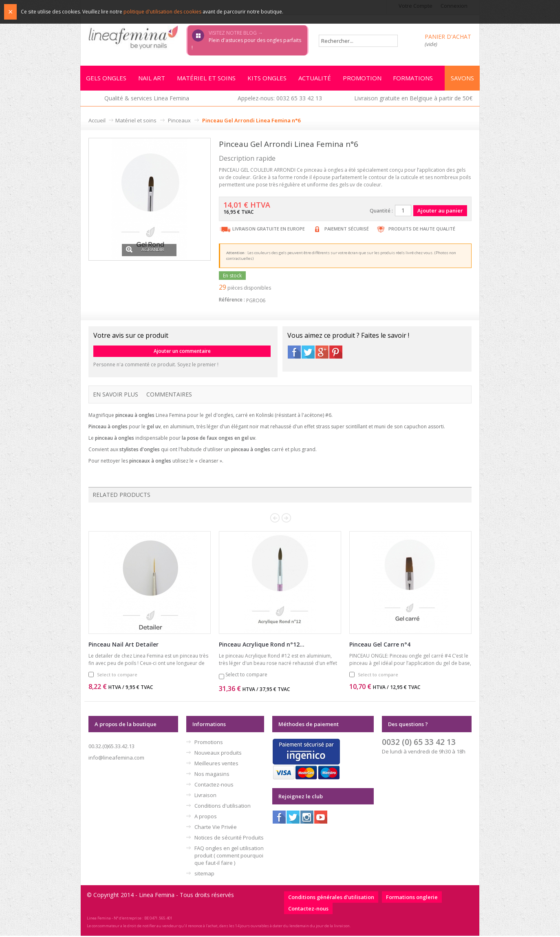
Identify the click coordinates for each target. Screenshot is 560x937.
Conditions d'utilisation (223, 807)
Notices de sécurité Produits (229, 839)
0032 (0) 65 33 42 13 (419, 743)
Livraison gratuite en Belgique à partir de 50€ (413, 99)
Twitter (308, 353)
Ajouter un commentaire (182, 352)
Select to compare (117, 676)
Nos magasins (212, 775)
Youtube (321, 818)
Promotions (209, 743)
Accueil (97, 122)
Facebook (294, 353)
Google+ (322, 353)
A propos (206, 817)
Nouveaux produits (218, 754)
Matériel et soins (136, 122)
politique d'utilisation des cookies (162, 12)
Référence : (232, 301)
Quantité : (381, 212)
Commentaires (169, 395)
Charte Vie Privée (216, 828)
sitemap (204, 875)
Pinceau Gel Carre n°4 (380, 646)
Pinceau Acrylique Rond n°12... (262, 646)
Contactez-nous (214, 786)
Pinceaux (179, 122)
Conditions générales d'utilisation (331, 898)
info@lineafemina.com (116, 759)
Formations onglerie (412, 898)
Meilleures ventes (216, 764)
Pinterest (336, 353)
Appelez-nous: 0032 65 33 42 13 (280, 99)
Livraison (205, 796)
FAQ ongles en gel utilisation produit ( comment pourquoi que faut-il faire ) (229, 857)
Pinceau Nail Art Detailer (123, 646)
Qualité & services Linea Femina (147, 99)
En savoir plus (116, 395)
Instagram (307, 818)
